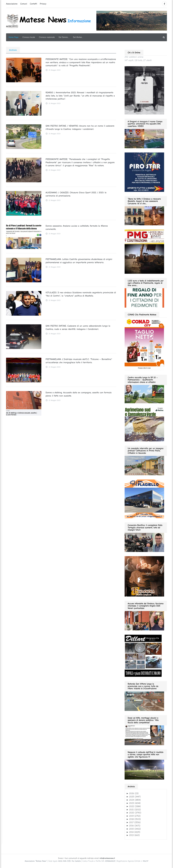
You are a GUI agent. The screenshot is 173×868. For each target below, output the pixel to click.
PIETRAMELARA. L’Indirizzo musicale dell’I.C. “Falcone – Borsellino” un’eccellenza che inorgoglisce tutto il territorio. (79, 361)
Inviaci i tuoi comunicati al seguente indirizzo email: (86, 858)
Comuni (24, 4)
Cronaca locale (29, 37)
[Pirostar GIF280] (144, 172)
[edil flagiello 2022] (144, 499)
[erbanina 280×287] (144, 576)
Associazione (12, 4)
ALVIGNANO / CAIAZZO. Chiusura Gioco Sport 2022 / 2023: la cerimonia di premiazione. (76, 194)
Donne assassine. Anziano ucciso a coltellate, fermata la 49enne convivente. (76, 227)
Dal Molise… (78, 37)
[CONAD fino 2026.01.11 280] (144, 344)
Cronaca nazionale (47, 37)
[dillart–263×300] (143, 656)
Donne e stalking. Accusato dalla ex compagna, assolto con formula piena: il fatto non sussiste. (78, 394)
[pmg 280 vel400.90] (144, 251)
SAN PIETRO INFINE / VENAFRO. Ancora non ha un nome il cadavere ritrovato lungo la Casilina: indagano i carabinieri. (80, 127)
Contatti (34, 4)
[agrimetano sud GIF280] (144, 424)
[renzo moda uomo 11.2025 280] (144, 90)
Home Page (14, 37)
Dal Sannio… (64, 37)
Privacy (43, 4)
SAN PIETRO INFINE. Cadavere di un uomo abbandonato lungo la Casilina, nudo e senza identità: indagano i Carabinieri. (78, 327)
